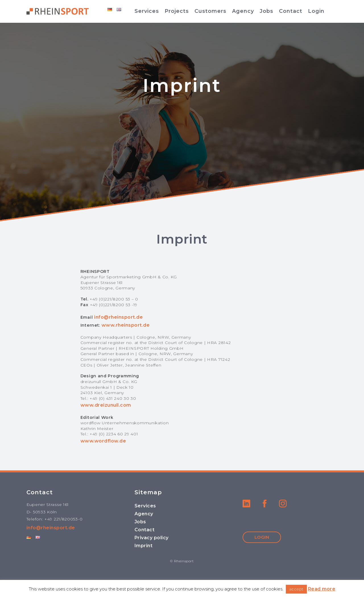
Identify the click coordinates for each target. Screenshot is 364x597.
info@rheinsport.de (118, 317)
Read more (322, 589)
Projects (177, 11)
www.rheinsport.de (126, 325)
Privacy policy (152, 538)
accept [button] (296, 589)
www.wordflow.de (103, 441)
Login (316, 11)
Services (147, 11)
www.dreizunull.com (106, 405)
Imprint (144, 546)
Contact (291, 11)
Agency (243, 11)
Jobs (266, 11)
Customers (210, 11)
